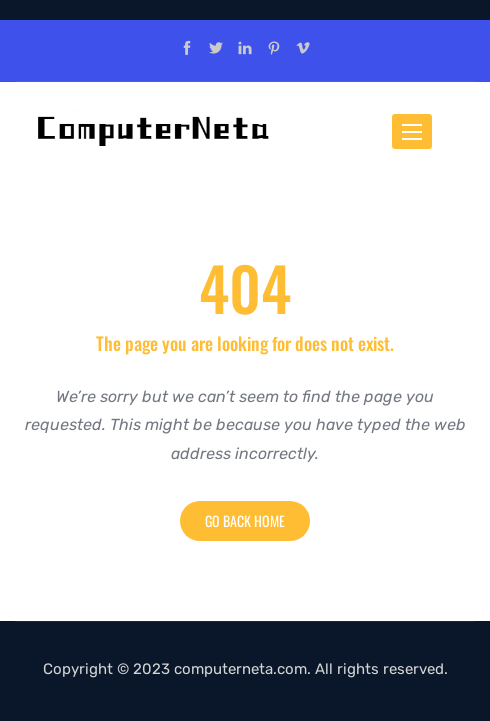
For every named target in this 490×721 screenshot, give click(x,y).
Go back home (245, 520)
